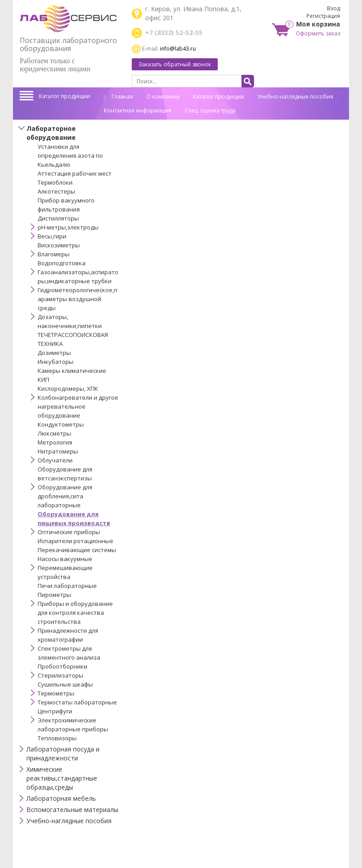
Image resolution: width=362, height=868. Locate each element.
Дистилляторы (58, 218)
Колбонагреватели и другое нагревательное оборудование (78, 406)
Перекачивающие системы (77, 550)
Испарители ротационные (75, 541)
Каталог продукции (65, 96)
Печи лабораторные (67, 586)
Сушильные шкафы (65, 684)
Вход (334, 8)
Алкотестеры (56, 191)
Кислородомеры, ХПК (68, 389)
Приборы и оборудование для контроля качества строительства (75, 613)
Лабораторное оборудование (51, 133)
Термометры (56, 693)
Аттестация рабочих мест (75, 173)
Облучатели (55, 460)
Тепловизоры (57, 738)
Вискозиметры (59, 245)
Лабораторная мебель (61, 798)
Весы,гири (52, 236)
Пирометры (54, 595)
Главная (119, 97)
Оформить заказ (318, 33)
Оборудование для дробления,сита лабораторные (65, 496)
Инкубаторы (56, 362)
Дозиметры (54, 353)
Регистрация (323, 16)
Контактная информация (138, 110)
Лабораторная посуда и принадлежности (63, 754)
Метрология (55, 442)
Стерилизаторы (60, 675)
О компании (163, 97)
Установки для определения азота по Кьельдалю (70, 155)
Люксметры (54, 433)
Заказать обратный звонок (175, 64)
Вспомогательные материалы (72, 810)
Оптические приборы (69, 532)
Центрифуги (55, 711)
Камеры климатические (72, 371)
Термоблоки (55, 182)
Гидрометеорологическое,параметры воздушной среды (78, 299)
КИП (43, 380)
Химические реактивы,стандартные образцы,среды (62, 778)
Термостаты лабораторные (77, 702)
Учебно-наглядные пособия (295, 97)
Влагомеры (54, 254)
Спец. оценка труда (210, 110)
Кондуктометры (61, 424)
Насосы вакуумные (65, 559)
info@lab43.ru (178, 49)
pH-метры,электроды (68, 227)
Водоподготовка (62, 263)
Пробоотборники (62, 666)
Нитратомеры (58, 451)
